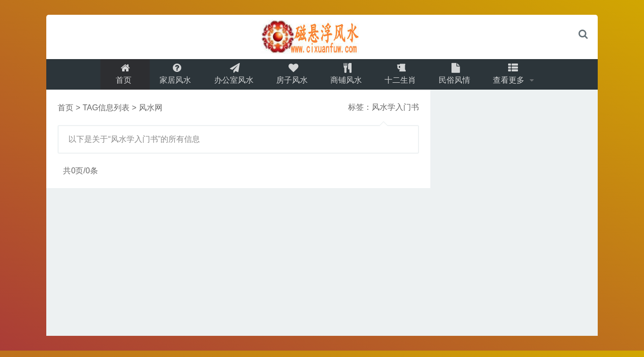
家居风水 (170, 77)
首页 (118, 77)
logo (322, 37)
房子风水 (290, 77)
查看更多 (516, 77)
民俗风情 (459, 77)
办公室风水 (230, 77)
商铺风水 (347, 77)
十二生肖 (403, 77)
